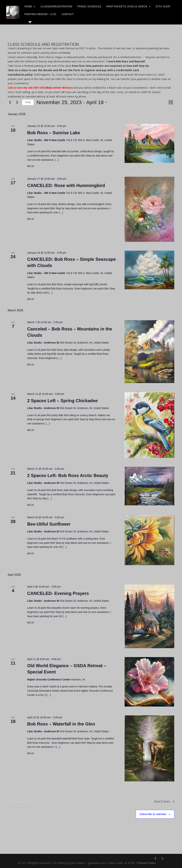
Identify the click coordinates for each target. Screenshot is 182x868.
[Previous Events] (10, 102)
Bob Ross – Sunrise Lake (54, 133)
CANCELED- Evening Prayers (58, 593)
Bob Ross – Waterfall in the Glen (61, 724)
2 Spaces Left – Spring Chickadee (62, 401)
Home (28, 7)
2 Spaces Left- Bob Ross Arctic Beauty (68, 475)
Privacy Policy (147, 863)
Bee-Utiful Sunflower (49, 524)
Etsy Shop (163, 7)
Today (28, 102)
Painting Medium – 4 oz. (41, 14)
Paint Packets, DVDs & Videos (127, 7)
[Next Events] (17, 102)
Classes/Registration (56, 7)
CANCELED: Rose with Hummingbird (66, 185)
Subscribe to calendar (153, 814)
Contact (68, 14)
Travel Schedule (89, 7)
